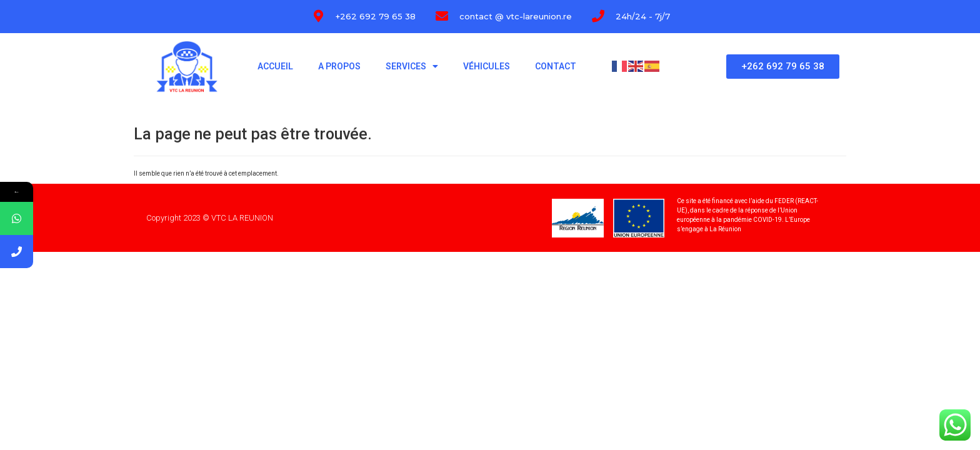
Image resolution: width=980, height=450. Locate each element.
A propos (339, 66)
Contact (556, 66)
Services (412, 66)
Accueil (275, 66)
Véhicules (487, 66)
